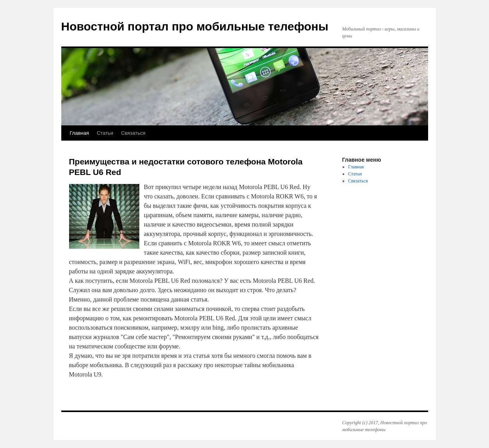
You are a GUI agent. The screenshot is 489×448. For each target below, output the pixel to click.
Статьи (105, 133)
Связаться (133, 133)
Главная (79, 133)
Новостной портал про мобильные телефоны (195, 26)
